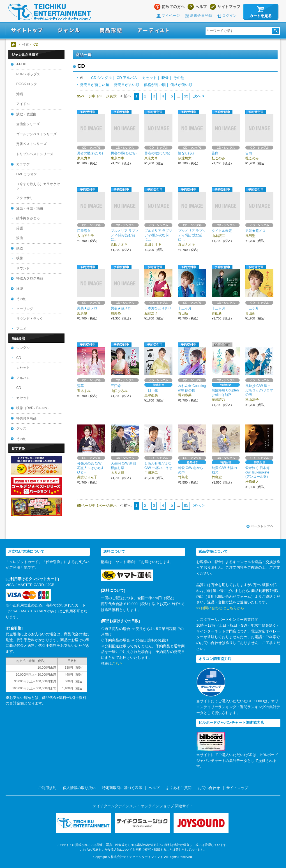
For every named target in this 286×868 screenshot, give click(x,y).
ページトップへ (260, 526)
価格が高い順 (155, 85)
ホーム (14, 45)
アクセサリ (25, 198)
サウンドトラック (30, 319)
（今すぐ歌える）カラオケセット (38, 186)
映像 (165, 78)
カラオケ (23, 164)
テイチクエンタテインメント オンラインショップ (50, 12)
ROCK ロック (27, 84)
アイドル (23, 104)
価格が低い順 (181, 85)
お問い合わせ (209, 788)
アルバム (23, 378)
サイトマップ (225, 7)
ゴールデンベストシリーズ (36, 134)
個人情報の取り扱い (79, 788)
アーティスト (153, 30)
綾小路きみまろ (28, 218)
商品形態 (111, 30)
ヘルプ (197, 7)
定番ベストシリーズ (31, 144)
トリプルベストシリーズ (35, 154)
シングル (23, 348)
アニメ (21, 329)
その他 (179, 78)
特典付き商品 (26, 418)
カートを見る (261, 12)
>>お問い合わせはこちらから (220, 608)
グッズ (21, 428)
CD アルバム (127, 78)
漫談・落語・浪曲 (30, 208)
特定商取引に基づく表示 (122, 788)
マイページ (171, 16)
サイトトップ (27, 30)
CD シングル (102, 78)
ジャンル (69, 30)
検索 (26, 45)
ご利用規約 (47, 788)
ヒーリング (25, 309)
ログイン (229, 16)
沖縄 (20, 94)
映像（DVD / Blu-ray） (33, 408)
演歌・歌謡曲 (26, 114)
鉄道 (20, 248)
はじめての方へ (169, 7)
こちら (117, 663)
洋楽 (20, 289)
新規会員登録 (201, 16)
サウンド (23, 268)
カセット (149, 78)
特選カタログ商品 (30, 278)
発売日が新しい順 (94, 85)
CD (19, 358)
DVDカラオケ (27, 174)
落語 (20, 228)
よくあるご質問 (179, 788)
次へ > (198, 96)
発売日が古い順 (127, 85)
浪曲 (20, 238)
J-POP (21, 64)
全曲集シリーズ (28, 124)
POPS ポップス (28, 74)
